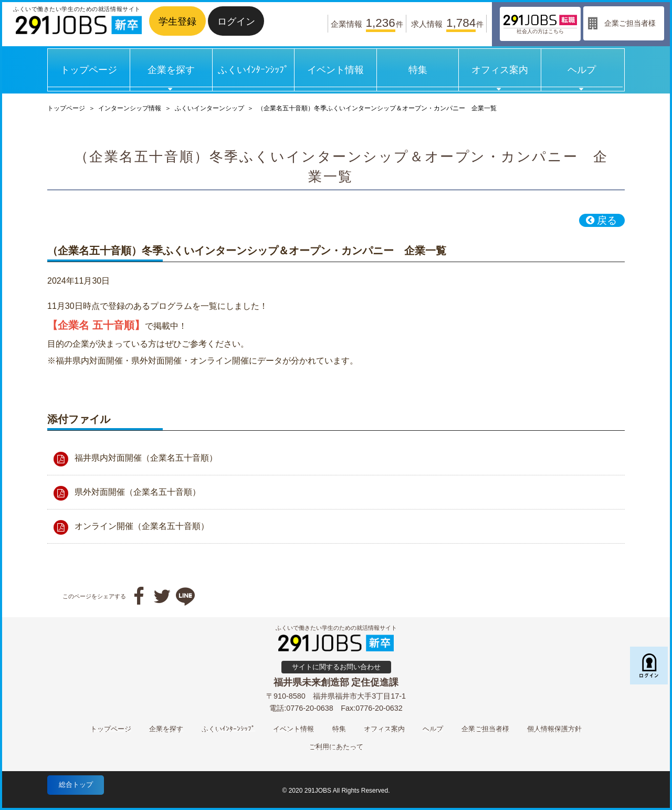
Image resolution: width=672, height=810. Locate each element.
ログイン (236, 21)
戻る (601, 220)
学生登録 (177, 21)
